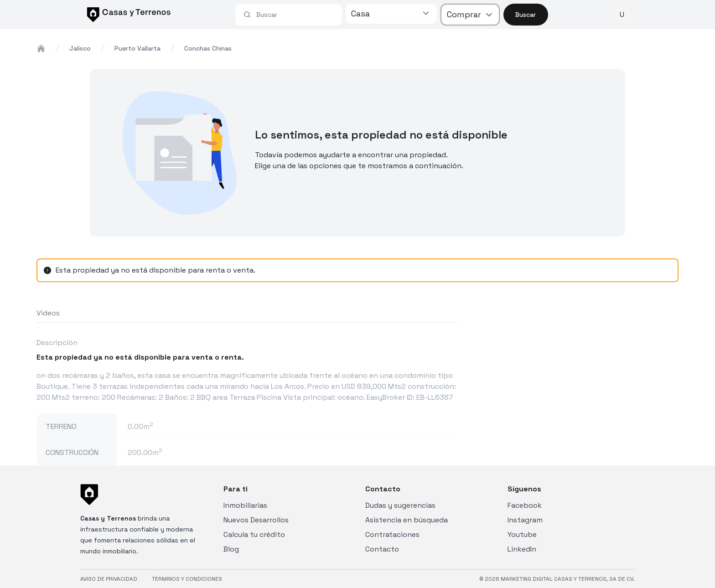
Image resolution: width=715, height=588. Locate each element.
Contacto (382, 549)
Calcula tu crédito (254, 534)
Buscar (526, 15)
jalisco (80, 48)
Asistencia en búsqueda (407, 520)
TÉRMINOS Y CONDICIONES (187, 579)
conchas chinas (208, 48)
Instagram (525, 520)
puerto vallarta (137, 48)
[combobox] (295, 15)
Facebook (525, 505)
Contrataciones (392, 534)
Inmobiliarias (245, 505)
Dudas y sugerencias (400, 505)
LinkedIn (522, 549)
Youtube (522, 534)
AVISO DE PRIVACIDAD (109, 579)
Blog (231, 549)
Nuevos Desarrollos (256, 520)
